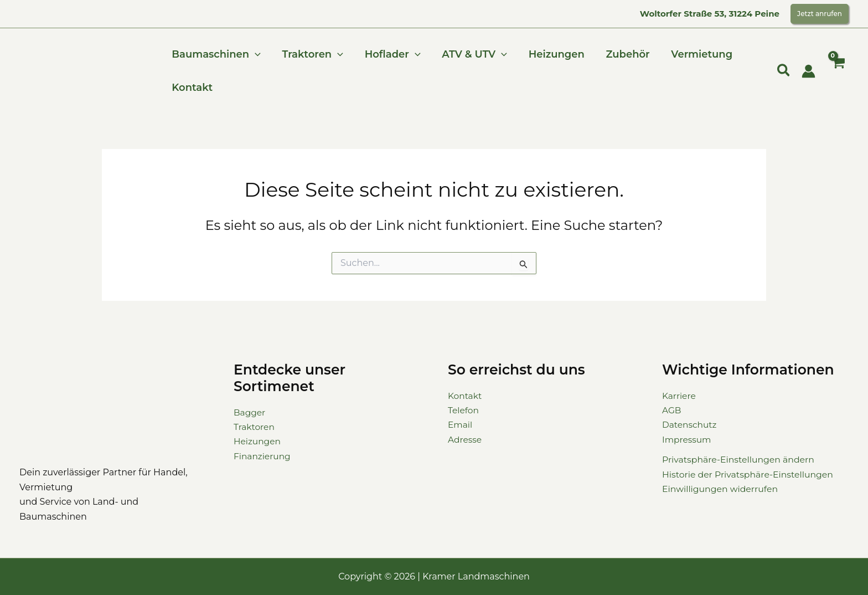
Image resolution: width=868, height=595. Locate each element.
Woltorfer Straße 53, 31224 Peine (710, 14)
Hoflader (389, 54)
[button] (820, 14)
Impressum (688, 440)
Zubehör (620, 54)
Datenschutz (690, 425)
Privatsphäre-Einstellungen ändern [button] (740, 460)
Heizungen (550, 54)
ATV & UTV (469, 54)
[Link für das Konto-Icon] (808, 71)
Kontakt (192, 88)
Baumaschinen (216, 54)
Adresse (465, 440)
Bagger (250, 412)
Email (461, 425)
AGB (672, 410)
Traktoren (311, 54)
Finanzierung (263, 456)
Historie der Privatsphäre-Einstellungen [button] (749, 475)
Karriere (680, 396)
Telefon (464, 410)
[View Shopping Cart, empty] (838, 71)
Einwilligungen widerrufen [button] (721, 489)
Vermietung (692, 54)
